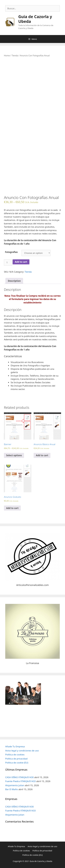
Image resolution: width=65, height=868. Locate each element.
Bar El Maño (12, 789)
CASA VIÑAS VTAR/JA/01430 (19, 777)
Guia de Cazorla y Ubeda (35, 19)
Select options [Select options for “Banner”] (14, 455)
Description (14, 281)
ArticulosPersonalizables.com (32, 585)
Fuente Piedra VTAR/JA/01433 (20, 781)
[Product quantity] (8, 263)
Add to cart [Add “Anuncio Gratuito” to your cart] (12, 508)
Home (7, 56)
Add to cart (21, 262)
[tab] (14, 281)
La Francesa (32, 663)
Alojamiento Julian (15, 785)
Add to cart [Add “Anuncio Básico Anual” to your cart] (42, 455)
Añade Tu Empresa (15, 746)
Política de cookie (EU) (17, 763)
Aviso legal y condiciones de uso (22, 751)
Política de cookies (15, 755)
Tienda (15, 56)
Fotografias (11, 252)
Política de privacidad (16, 759)
